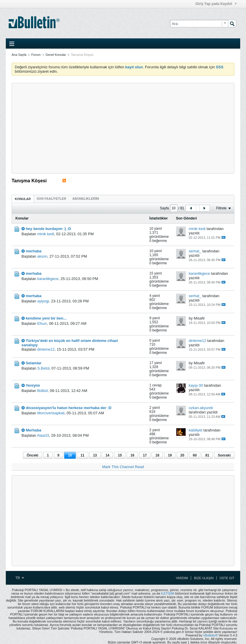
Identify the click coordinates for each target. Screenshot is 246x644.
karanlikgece (48, 279)
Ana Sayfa (19, 55)
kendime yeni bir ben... (46, 318)
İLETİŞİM (168, 593)
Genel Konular (56, 55)
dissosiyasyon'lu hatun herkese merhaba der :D (69, 408)
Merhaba (34, 430)
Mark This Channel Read (123, 467)
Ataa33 (43, 435)
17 (145, 455)
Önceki (33, 455)
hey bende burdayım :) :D (49, 229)
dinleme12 (46, 349)
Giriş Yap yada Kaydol (216, 4)
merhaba (34, 251)
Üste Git (227, 578)
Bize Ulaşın (204, 578)
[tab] (23, 199)
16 (132, 455)
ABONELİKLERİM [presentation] (86, 199)
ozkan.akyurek (201, 408)
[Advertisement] (123, 128)
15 (120, 455)
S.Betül (43, 368)
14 (107, 455)
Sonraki (224, 455)
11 (82, 455)
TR (20, 578)
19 (170, 455)
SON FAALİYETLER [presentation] (51, 199)
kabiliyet (196, 430)
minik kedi (46, 234)
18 (157, 455)
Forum (36, 55)
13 (95, 455)
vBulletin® (211, 635)
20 (182, 455)
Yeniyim (33, 385)
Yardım (182, 578)
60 (195, 455)
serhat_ (195, 251)
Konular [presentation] (23, 199)
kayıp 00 (196, 385)
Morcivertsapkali (51, 413)
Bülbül (42, 391)
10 (70, 455)
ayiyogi (43, 301)
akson (42, 256)
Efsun (42, 323)
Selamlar (34, 363)
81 (207, 455)
